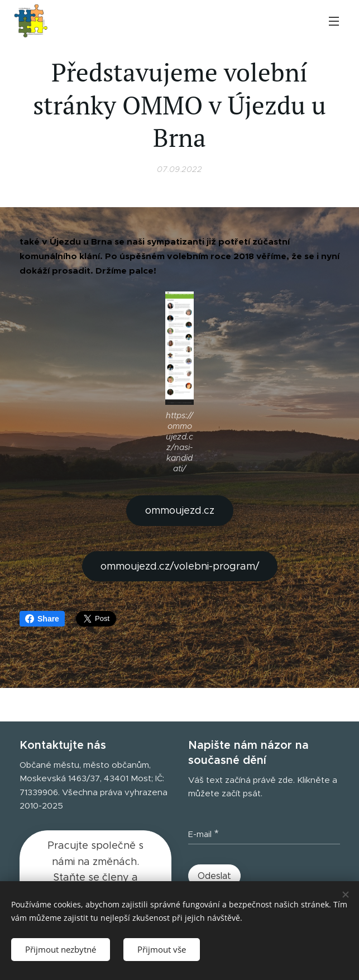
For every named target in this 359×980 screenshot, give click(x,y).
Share (42, 619)
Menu (334, 21)
